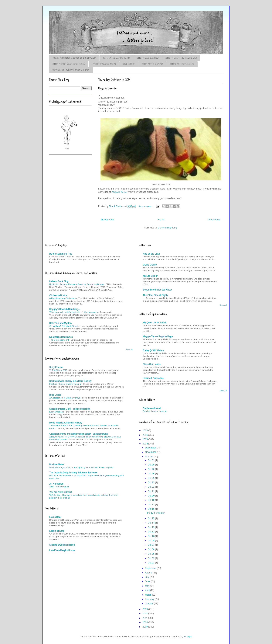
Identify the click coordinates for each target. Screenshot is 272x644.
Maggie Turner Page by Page (158, 336)
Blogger (188, 637)
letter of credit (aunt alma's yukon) (69, 64)
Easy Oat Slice (57, 412)
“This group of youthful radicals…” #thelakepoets (74, 312)
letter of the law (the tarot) (116, 58)
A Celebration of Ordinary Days (65, 398)
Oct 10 (151, 536)
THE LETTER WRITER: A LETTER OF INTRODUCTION (74, 58)
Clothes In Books (58, 295)
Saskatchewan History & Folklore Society (70, 381)
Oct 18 (151, 500)
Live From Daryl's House (62, 550)
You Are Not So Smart (60, 492)
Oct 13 (151, 527)
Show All (130, 350)
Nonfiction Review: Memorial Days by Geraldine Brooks (77, 284)
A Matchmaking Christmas (63, 298)
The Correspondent (59, 340)
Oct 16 (151, 509)
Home (161, 220)
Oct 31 (151, 460)
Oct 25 (151, 478)
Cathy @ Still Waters (153, 350)
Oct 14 (151, 523)
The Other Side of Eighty (155, 295)
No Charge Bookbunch (61, 337)
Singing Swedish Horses (62, 545)
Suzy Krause (56, 367)
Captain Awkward (152, 408)
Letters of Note (57, 531)
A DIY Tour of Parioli (59, 487)
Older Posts (214, 220)
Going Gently (150, 265)
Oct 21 (151, 491)
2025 (145, 430)
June (148, 581)
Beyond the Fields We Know (157, 290)
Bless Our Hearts (152, 364)
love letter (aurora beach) (104, 64)
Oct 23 (151, 482)
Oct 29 (151, 465)
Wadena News (119, 192)
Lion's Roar (55, 517)
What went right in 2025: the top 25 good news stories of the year (81, 467)
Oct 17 (151, 505)
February (150, 599)
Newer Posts (108, 220)
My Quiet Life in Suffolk (155, 323)
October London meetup (155, 411)
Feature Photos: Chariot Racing (65, 384)
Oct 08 (151, 541)
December (151, 448)
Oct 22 (151, 487)
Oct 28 (151, 469)
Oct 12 (151, 532)
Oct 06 (151, 549)
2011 (145, 618)
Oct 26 (151, 474)
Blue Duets (55, 395)
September (151, 568)
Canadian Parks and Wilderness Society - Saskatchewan (78, 434)
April (148, 590)
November (151, 452)
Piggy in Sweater (108, 88)
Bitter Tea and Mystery (61, 323)
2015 (145, 439)
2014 (145, 444)
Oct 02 (151, 558)
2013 (145, 609)
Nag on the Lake (151, 254)
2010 (145, 622)
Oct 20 (151, 496)
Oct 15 (151, 518)
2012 (145, 614)
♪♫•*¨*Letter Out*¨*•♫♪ (106, 21)
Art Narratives (56, 484)
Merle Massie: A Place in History (66, 423)
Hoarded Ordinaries (153, 378)
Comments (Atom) (167, 228)
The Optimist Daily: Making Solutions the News (73, 473)
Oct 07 (151, 545)
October (149, 457)
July (147, 577)
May (148, 586)
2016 (145, 435)
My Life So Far (150, 276)
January (150, 604)
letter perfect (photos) (152, 64)
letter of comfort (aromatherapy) (181, 58)
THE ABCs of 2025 (59, 370)
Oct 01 (151, 563)
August (149, 573)
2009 (145, 627)
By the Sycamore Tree (61, 254)
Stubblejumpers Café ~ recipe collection (70, 409)
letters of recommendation (182, 64)
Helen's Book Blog (59, 281)
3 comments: (145, 206)
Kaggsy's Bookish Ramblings (64, 309)
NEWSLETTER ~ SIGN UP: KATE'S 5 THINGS (71, 70)
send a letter (129, 64)
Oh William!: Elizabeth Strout (64, 326)
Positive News (57, 465)
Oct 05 (151, 554)
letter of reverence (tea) (148, 58)
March (149, 595)
